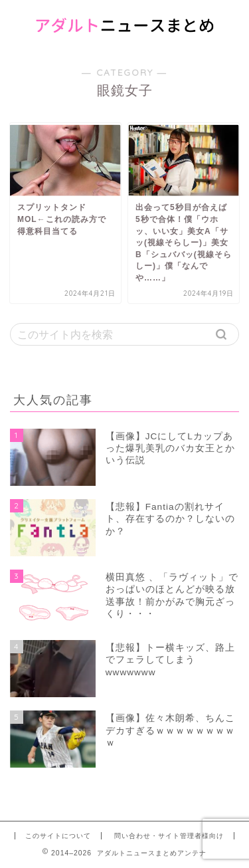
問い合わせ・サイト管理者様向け (169, 836)
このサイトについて (58, 836)
